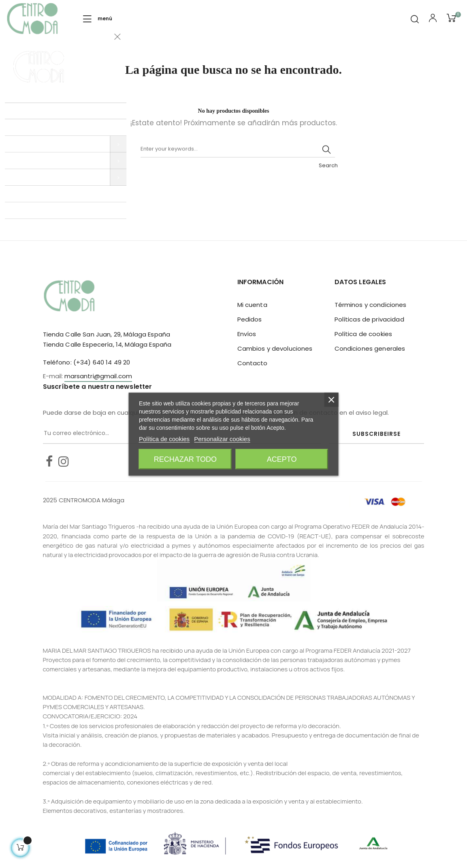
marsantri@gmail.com (98, 376)
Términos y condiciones (371, 305)
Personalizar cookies (222, 438)
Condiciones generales (370, 348)
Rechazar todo (185, 459)
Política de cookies (364, 334)
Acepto (282, 459)
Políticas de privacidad (369, 319)
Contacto (253, 363)
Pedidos (250, 319)
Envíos (247, 334)
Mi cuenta (252, 305)
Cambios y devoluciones (275, 348)
